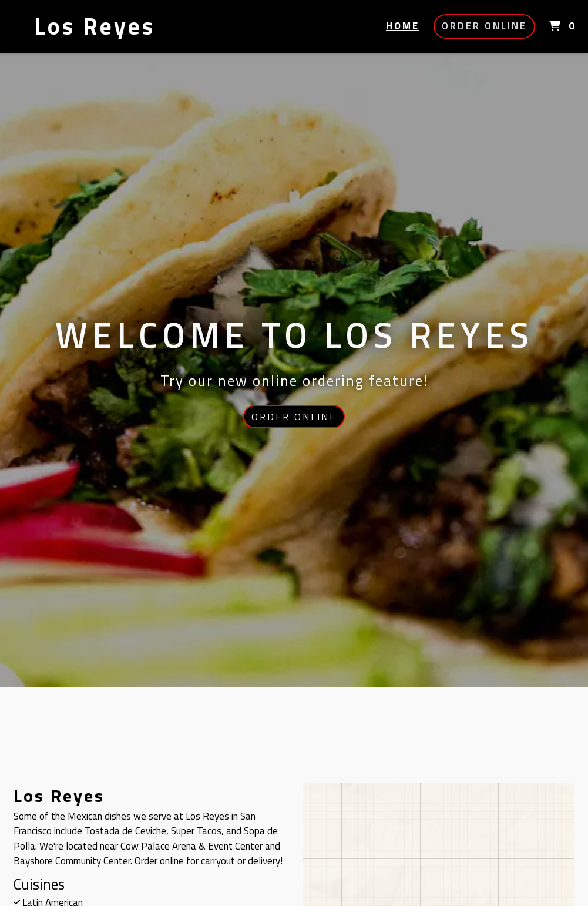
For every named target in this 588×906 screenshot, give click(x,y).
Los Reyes (95, 26)
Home (403, 26)
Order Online (484, 26)
